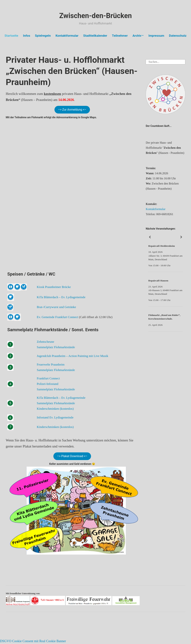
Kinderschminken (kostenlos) (55, 409)
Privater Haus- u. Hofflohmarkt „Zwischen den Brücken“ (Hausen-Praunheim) (72, 71)
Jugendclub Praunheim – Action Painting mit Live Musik (72, 356)
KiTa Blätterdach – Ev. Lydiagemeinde (61, 297)
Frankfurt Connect (48, 378)
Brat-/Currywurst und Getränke (56, 307)
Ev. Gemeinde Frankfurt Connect (57, 317)
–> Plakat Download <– (72, 456)
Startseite (11, 36)
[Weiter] (181, 237)
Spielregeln (43, 36)
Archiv (137, 36)
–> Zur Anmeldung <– (72, 110)
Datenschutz (178, 36)
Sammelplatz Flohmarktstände (56, 347)
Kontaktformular (67, 36)
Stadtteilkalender (95, 36)
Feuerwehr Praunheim (51, 365)
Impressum (156, 36)
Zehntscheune (45, 342)
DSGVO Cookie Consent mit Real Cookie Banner (33, 641)
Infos (27, 36)
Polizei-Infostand (48, 384)
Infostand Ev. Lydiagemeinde (55, 417)
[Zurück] (150, 237)
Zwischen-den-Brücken (95, 16)
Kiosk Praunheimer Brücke (54, 287)
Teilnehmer (120, 36)
